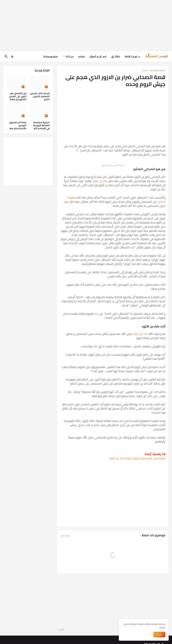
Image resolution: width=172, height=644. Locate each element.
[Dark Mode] (13, 57)
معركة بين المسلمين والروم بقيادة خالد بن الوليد (137, 458)
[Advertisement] (86, 26)
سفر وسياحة (51, 56)
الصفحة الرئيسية (158, 71)
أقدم (61, 630)
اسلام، (145, 71)
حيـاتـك (70, 56)
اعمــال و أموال (98, 56)
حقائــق (116, 56)
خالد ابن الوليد (140, 334)
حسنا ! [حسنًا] (159, 635)
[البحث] (6, 57)
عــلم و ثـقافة (132, 56)
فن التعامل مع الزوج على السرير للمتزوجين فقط (18, 96)
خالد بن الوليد (100, 181)
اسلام (82, 56)
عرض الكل (65, 535)
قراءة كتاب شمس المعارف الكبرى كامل (40, 96)
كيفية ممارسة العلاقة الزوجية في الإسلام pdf (41, 125)
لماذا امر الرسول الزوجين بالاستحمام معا (18, 125)
